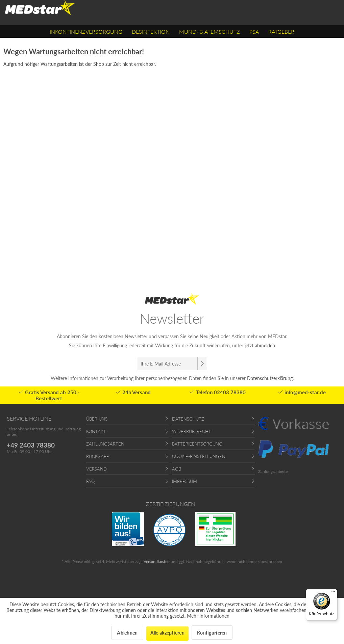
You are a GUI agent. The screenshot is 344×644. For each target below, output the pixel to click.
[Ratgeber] (281, 32)
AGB (177, 469)
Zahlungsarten (105, 444)
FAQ (90, 481)
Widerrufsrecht (192, 431)
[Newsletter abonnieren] (202, 364)
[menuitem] (86, 32)
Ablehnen (127, 633)
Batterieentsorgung (197, 444)
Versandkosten (157, 561)
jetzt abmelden (260, 345)
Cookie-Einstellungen (199, 456)
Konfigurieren (212, 633)
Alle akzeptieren (167, 633)
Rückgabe (98, 456)
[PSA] (254, 32)
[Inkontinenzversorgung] (86, 32)
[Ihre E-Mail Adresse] (167, 364)
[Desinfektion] (151, 32)
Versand (96, 469)
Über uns (97, 419)
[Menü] (333, 593)
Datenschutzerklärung (270, 378)
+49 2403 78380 (31, 445)
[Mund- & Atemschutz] (210, 32)
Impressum (185, 481)
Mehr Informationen (208, 616)
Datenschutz (188, 419)
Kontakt (96, 431)
